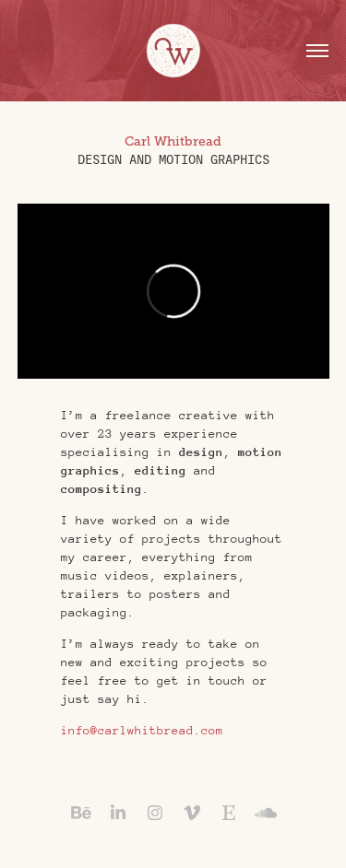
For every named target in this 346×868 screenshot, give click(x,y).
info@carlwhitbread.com (142, 730)
